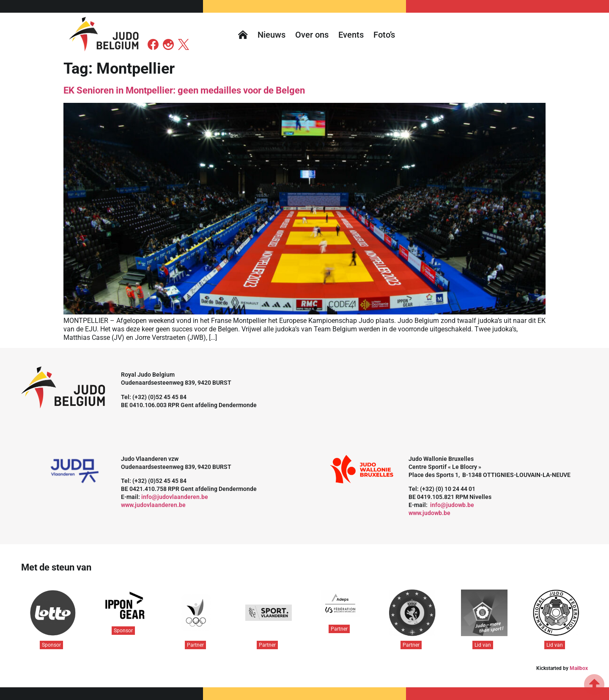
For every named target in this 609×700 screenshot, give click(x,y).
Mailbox (579, 668)
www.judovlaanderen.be (153, 505)
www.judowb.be (429, 513)
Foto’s (384, 35)
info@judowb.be (452, 505)
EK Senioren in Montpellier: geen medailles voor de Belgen (184, 90)
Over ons (312, 35)
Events (351, 35)
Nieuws (272, 35)
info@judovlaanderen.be (175, 497)
